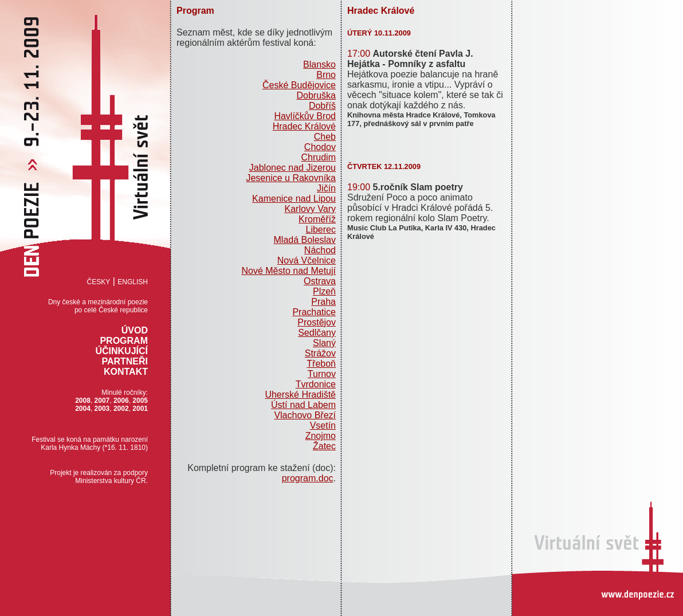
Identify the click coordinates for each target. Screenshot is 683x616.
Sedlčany (317, 333)
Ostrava (320, 281)
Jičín (326, 188)
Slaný (324, 343)
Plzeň (324, 291)
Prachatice (314, 312)
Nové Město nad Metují (288, 271)
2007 (102, 401)
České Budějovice (299, 85)
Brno (326, 75)
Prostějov (317, 322)
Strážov (320, 353)
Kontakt (126, 372)
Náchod (320, 250)
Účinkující (121, 351)
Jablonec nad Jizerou (293, 168)
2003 (102, 409)
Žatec (324, 446)
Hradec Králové (304, 126)
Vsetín (323, 425)
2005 (140, 401)
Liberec (321, 229)
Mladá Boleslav (305, 240)
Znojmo (321, 436)
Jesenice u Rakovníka (291, 178)
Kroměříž (317, 219)
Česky (99, 282)
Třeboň (321, 364)
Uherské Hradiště (300, 395)
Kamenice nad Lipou (294, 199)
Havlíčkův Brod (305, 116)
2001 (140, 409)
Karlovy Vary (310, 209)
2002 (121, 409)
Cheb (325, 137)
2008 (83, 401)
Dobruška (316, 95)
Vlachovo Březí (305, 415)
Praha (323, 302)
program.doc (308, 478)
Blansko (319, 64)
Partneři (125, 361)
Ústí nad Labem (303, 405)
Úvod (135, 330)
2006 (121, 401)
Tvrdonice (316, 384)
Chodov (320, 147)
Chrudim (319, 157)
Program (124, 341)
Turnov (322, 374)
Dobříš (322, 106)
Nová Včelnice (307, 260)
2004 (83, 409)
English (133, 282)
